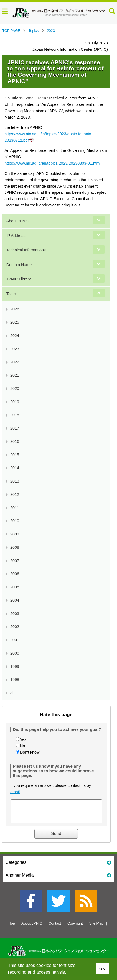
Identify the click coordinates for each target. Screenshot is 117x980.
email (15, 792)
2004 (15, 600)
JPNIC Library (19, 279)
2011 (15, 508)
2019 (15, 402)
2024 (15, 336)
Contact (55, 927)
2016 (15, 441)
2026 (15, 309)
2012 (15, 494)
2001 (15, 640)
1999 (15, 667)
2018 (15, 415)
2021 (15, 375)
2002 (15, 627)
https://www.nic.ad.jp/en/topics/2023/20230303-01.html (53, 163)
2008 (15, 547)
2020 (15, 389)
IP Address (16, 236)
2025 (15, 322)
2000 (15, 653)
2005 (15, 587)
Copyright (75, 927)
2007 (15, 561)
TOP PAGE (11, 31)
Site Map (96, 927)
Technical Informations (26, 250)
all (12, 693)
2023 (51, 31)
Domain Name (19, 265)
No (22, 746)
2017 (15, 428)
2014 (15, 468)
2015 (15, 455)
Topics (34, 31)
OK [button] (102, 969)
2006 (15, 574)
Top (12, 927)
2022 (15, 362)
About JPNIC (18, 221)
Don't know (30, 752)
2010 (15, 521)
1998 (15, 680)
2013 (15, 481)
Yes (23, 739)
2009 (15, 534)
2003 (15, 614)
